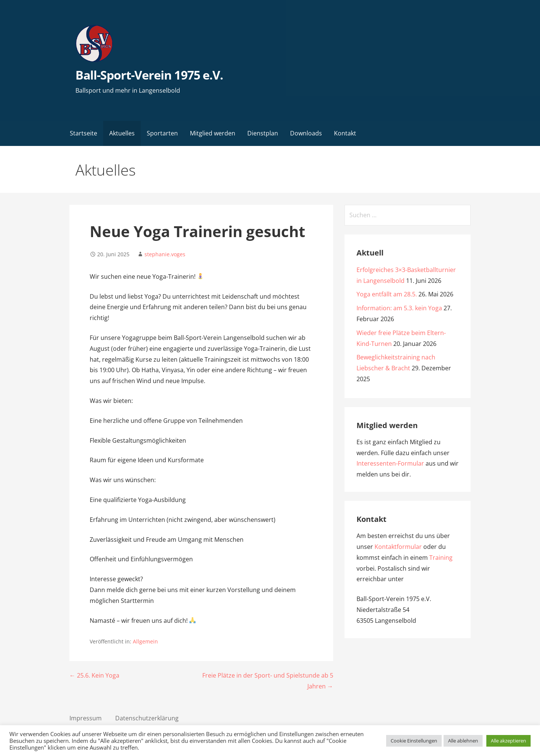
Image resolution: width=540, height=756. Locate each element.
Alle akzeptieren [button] (508, 741)
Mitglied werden (213, 133)
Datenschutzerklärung (147, 718)
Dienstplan (263, 133)
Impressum (86, 718)
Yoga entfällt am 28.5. (387, 294)
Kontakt (345, 133)
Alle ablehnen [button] (463, 741)
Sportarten (162, 133)
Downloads (306, 133)
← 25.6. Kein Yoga (94, 675)
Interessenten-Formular (390, 463)
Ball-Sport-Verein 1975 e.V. (149, 75)
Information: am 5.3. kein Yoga (399, 308)
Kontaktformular (398, 547)
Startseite (83, 133)
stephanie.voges (165, 254)
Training (441, 558)
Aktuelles (122, 133)
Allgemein (145, 641)
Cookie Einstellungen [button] (414, 741)
